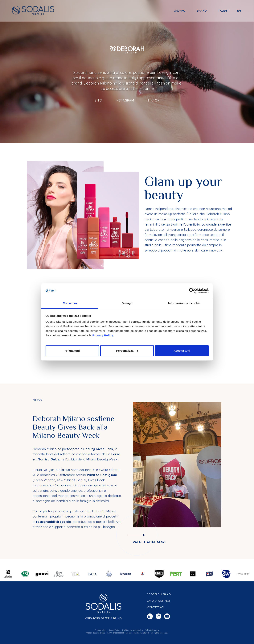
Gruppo (179, 11)
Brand (202, 11)
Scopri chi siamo (159, 594)
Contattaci (155, 607)
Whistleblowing (152, 630)
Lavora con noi (158, 601)
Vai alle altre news (150, 542)
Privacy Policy (103, 335)
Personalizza (127, 351)
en (239, 11)
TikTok (154, 100)
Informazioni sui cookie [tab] (184, 303)
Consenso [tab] (70, 303)
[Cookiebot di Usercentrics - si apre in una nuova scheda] (192, 291)
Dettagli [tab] (127, 303)
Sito (98, 100)
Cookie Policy (114, 630)
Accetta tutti (182, 351)
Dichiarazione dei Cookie (133, 630)
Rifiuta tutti (72, 351)
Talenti (224, 11)
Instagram (125, 100)
